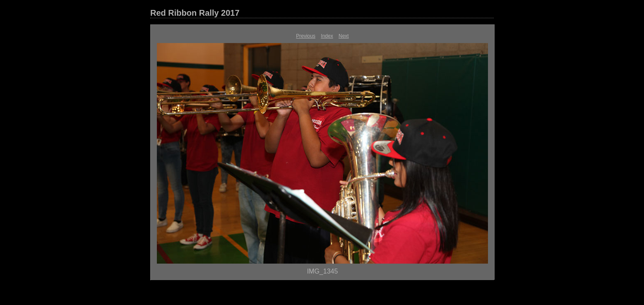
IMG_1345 (323, 271)
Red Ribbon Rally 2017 (195, 13)
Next (344, 36)
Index (327, 36)
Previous (306, 36)
